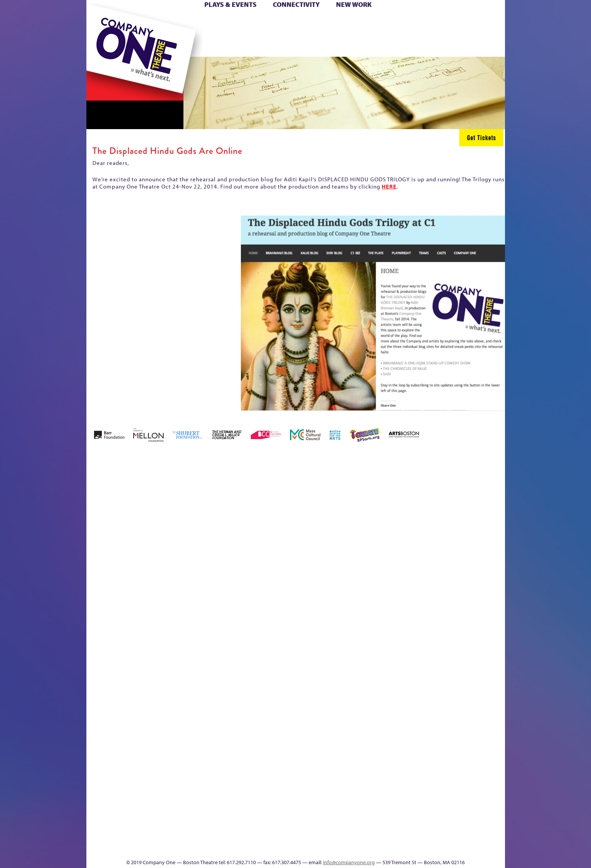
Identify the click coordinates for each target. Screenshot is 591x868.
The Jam (182, 45)
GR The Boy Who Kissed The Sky (462, 482)
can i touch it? (350, 504)
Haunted (480, 516)
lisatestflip (180, 642)
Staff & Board (446, 630)
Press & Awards (483, 45)
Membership (197, 642)
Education (434, 516)
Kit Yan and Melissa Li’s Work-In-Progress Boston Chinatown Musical (148, 584)
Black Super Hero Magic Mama (286, 493)
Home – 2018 (493, 504)
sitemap (262, 45)
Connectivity (296, 4)
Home (99, 22)
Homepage (99, 642)
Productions (325, 847)
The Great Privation (146, 836)
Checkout (385, 516)
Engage (373, 45)
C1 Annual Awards (448, 836)
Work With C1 (222, 836)
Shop (433, 34)
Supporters (436, 847)
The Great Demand (129, 836)
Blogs (366, 779)
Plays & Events (230, 4)
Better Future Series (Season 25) (240, 493)
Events (367, 847)
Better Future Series (207, 504)
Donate (421, 22)
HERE (389, 186)
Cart (368, 22)
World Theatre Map (368, 756)
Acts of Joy (173, 504)
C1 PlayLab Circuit (369, 676)
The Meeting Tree (193, 836)
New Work (354, 4)
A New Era (141, 504)
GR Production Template (451, 504)
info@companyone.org (349, 862)
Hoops (116, 34)
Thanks (405, 45)
